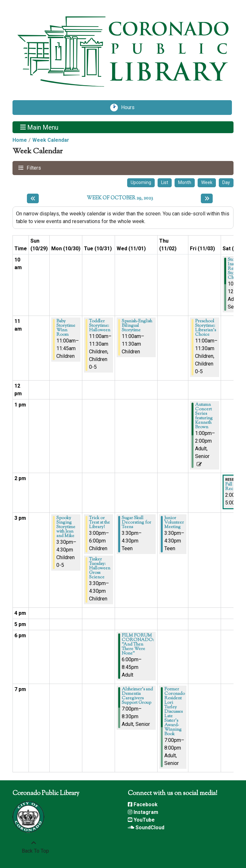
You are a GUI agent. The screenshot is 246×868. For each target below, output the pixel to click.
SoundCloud (146, 828)
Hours (130, 108)
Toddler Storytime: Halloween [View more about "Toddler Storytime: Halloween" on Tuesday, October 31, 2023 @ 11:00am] (100, 326)
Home (20, 140)
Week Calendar (51, 140)
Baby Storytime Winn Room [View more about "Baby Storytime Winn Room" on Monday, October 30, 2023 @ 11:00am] (66, 328)
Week (207, 182)
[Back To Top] (34, 847)
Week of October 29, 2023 (120, 198)
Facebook (143, 804)
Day (226, 182)
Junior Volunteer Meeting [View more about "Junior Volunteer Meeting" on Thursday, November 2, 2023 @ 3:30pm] (174, 523)
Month (185, 182)
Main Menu (39, 127)
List (165, 182)
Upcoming (141, 182)
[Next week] (207, 198)
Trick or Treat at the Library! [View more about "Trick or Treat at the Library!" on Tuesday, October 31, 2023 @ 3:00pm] (99, 523)
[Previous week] (33, 198)
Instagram (143, 812)
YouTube (141, 820)
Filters (33, 168)
